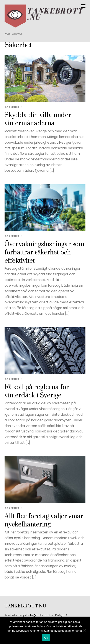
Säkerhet (12, 107)
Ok (46, 638)
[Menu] (83, 6)
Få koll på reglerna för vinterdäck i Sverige (37, 391)
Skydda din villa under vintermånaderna (38, 119)
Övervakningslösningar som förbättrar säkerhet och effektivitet (44, 253)
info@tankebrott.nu (41, 615)
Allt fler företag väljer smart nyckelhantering (45, 520)
